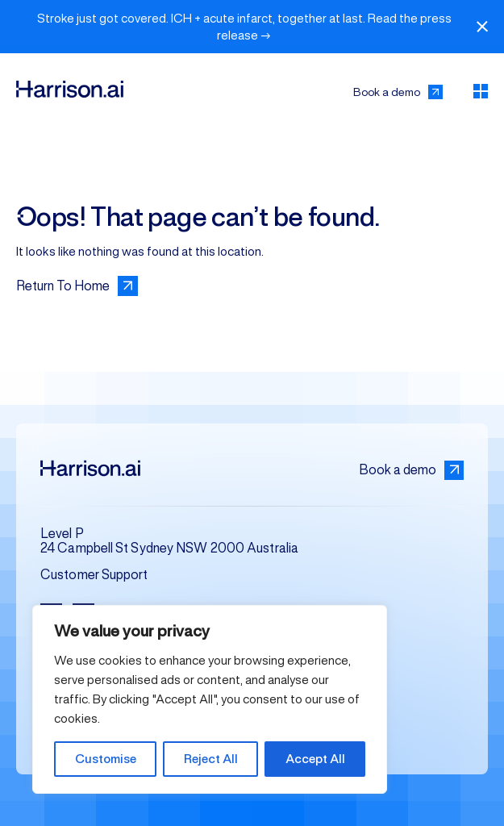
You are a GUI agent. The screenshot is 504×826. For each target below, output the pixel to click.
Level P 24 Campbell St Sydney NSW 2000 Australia (169, 541)
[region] (210, 699)
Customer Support (94, 575)
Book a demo (411, 470)
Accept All (315, 759)
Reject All (211, 759)
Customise (106, 759)
